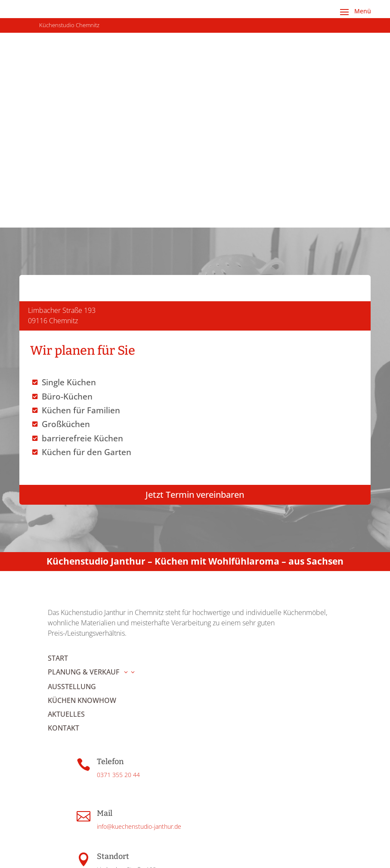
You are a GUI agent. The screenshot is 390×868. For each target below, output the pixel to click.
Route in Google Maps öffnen (136, 736)
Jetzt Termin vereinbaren (195, 326)
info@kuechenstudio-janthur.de (139, 672)
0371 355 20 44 (118, 620)
